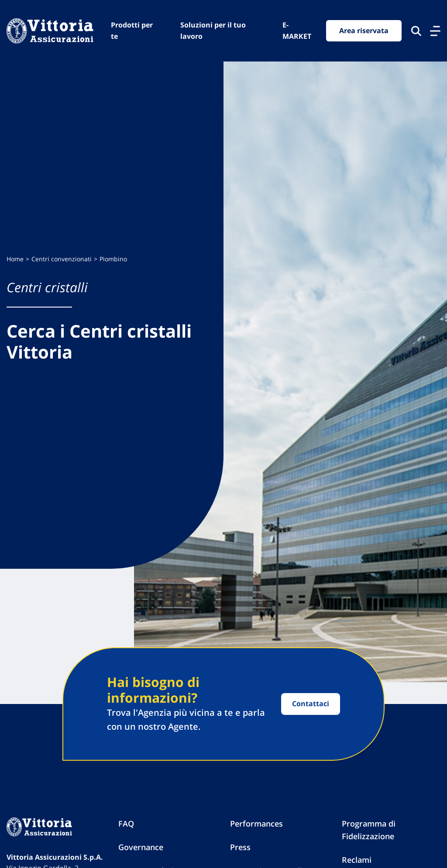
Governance (141, 847)
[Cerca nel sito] (416, 31)
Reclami (357, 860)
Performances (256, 824)
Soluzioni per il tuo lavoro (213, 31)
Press (240, 847)
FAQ (126, 824)
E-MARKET (297, 31)
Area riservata (364, 31)
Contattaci (311, 704)
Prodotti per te (132, 31)
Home (15, 259)
